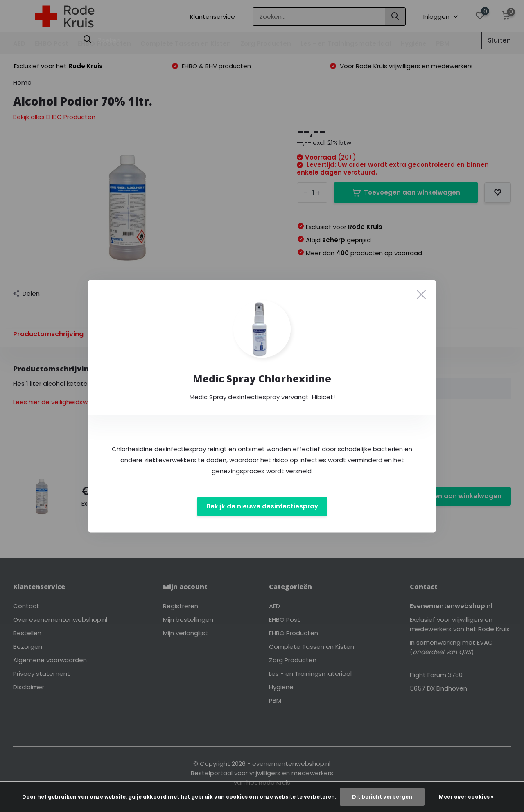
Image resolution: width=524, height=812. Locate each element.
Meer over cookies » (466, 797)
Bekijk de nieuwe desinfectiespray (262, 507)
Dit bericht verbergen (382, 797)
